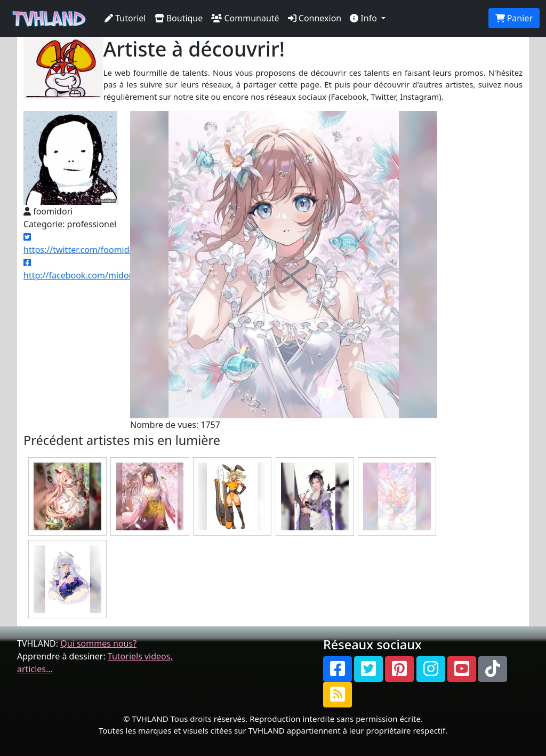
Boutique (179, 18)
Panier (514, 18)
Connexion (315, 18)
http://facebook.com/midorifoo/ (87, 270)
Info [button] (364, 18)
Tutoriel (125, 18)
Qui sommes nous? (98, 643)
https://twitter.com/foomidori (82, 244)
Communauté (245, 18)
